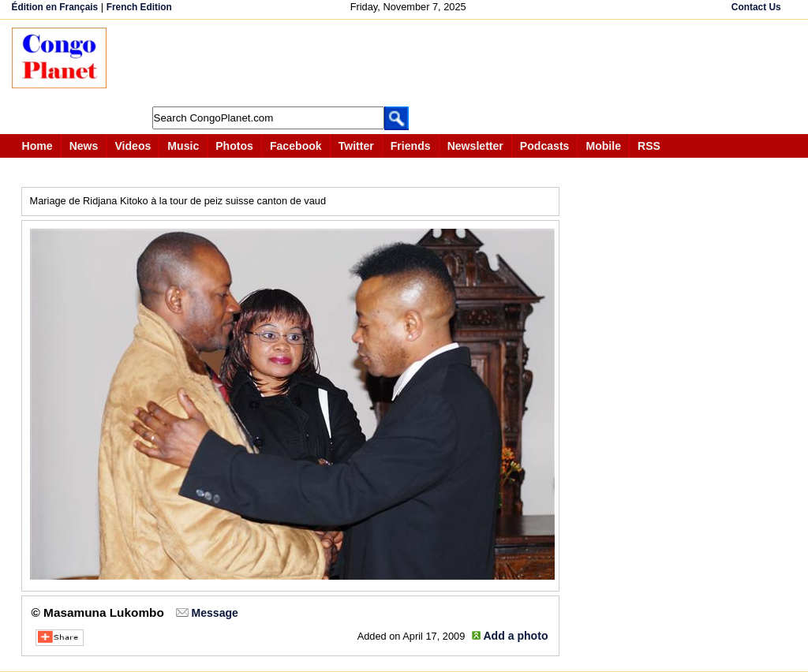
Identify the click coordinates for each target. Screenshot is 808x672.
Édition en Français (55, 7)
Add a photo (515, 636)
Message (214, 613)
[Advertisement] (410, 63)
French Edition (139, 7)
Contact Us (756, 7)
